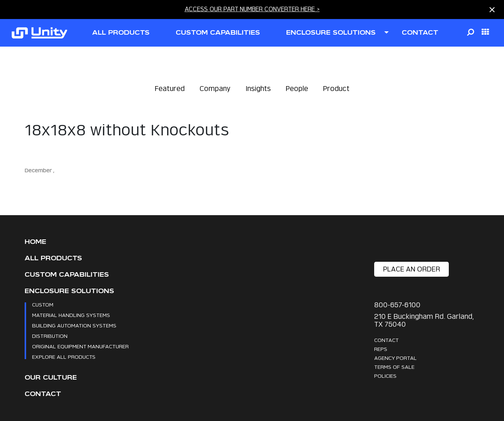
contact (420, 33)
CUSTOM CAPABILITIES (218, 33)
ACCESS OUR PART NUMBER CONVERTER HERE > (252, 9)
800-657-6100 (397, 305)
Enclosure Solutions (69, 291)
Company (215, 89)
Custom (43, 304)
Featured (170, 89)
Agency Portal (395, 358)
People (297, 89)
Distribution (50, 336)
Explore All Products (64, 357)
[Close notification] (492, 10)
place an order (412, 269)
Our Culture (51, 378)
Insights (258, 89)
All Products (53, 258)
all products (121, 33)
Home (35, 242)
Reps (381, 349)
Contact (43, 394)
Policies (385, 376)
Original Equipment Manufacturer (80, 346)
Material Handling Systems (71, 315)
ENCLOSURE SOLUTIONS (331, 33)
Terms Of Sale (394, 367)
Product (336, 89)
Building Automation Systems (74, 325)
